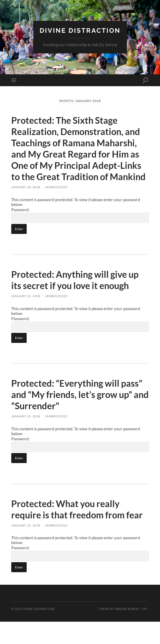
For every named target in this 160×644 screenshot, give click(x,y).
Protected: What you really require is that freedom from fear (71, 526)
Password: (80, 226)
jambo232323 (56, 198)
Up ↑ (146, 631)
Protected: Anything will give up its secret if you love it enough (78, 291)
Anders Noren (127, 631)
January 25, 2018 (26, 307)
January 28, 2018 (26, 198)
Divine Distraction (80, 30)
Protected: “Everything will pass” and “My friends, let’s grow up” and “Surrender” (80, 406)
